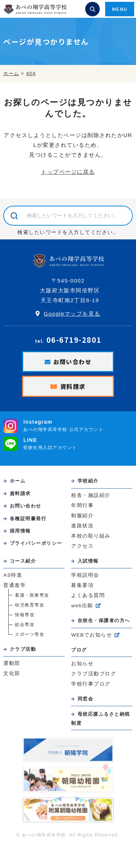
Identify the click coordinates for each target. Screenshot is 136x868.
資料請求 (73, 386)
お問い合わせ (72, 362)
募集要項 (82, 585)
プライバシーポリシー (36, 543)
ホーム (18, 481)
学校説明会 (85, 575)
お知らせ (82, 664)
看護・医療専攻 (32, 595)
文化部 (12, 673)
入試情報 (88, 561)
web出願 (82, 606)
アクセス (82, 546)
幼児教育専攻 (30, 605)
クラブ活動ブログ (94, 674)
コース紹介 (23, 561)
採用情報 (20, 531)
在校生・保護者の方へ (104, 620)
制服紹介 (82, 516)
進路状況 (82, 526)
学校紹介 (88, 481)
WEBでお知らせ (92, 635)
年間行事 (82, 505)
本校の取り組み (91, 536)
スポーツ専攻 (30, 634)
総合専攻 (25, 625)
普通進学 (15, 585)
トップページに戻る (68, 172)
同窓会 (86, 699)
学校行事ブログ (91, 684)
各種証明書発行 (28, 519)
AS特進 (13, 575)
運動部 (12, 663)
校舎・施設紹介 (91, 495)
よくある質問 (88, 595)
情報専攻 (25, 615)
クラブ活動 (23, 649)
